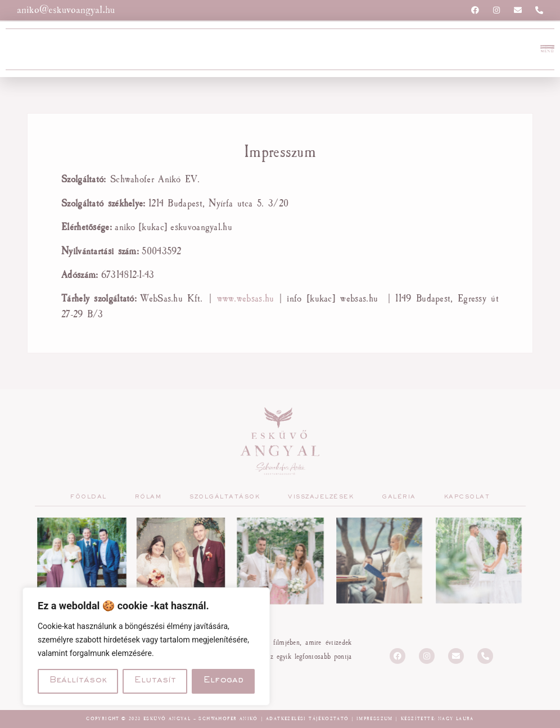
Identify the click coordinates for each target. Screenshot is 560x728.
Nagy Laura (456, 719)
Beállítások (78, 681)
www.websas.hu (246, 298)
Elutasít (155, 681)
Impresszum (375, 719)
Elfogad (223, 681)
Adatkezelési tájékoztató (308, 719)
